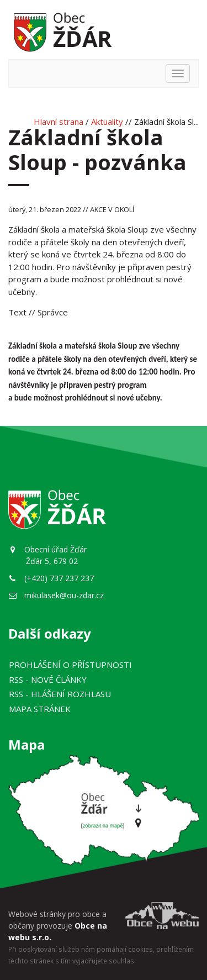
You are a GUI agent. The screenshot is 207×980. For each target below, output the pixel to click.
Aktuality (107, 122)
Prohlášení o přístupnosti (70, 665)
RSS (48, 679)
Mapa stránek (40, 709)
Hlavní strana (59, 122)
